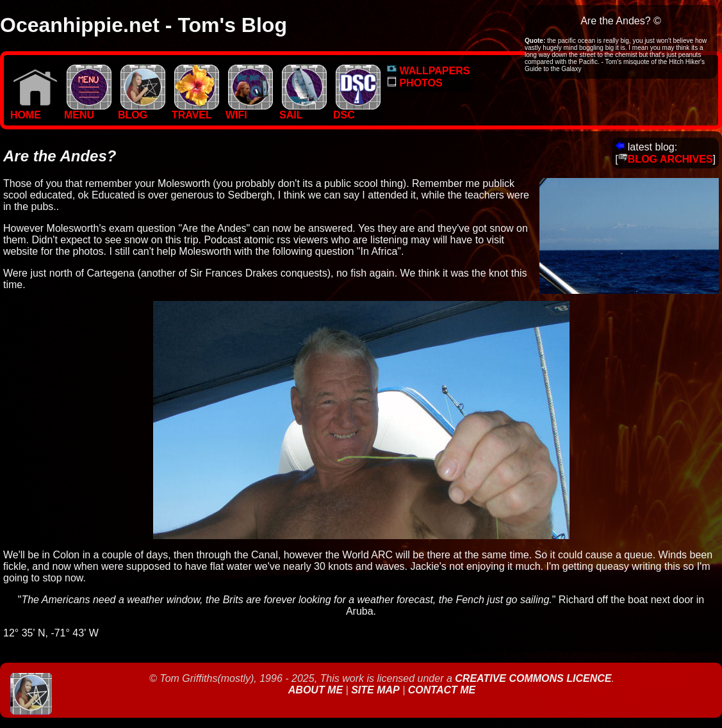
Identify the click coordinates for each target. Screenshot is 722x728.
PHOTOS (415, 83)
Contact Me (442, 690)
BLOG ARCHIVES (666, 159)
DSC (357, 110)
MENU (88, 110)
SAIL (303, 110)
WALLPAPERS (428, 71)
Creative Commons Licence (533, 678)
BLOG (142, 110)
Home (34, 110)
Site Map (375, 690)
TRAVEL (195, 110)
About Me (317, 690)
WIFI (249, 110)
